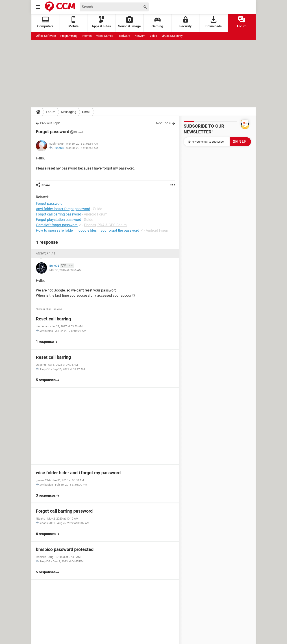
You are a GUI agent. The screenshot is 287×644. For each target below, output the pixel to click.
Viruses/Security (172, 36)
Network (140, 36)
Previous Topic (50, 123)
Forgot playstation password (59, 220)
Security (186, 22)
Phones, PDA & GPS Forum (105, 225)
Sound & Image (129, 22)
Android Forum (96, 214)
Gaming (157, 22)
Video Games (105, 36)
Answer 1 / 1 (46, 253)
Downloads (214, 22)
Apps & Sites (101, 22)
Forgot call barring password (59, 214)
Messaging (69, 112)
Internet (87, 36)
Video (153, 36)
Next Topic (163, 123)
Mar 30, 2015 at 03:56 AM (82, 148)
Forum (242, 22)
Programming (69, 36)
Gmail (86, 112)
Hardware (124, 36)
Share (46, 185)
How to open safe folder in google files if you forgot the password (88, 230)
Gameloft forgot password (57, 225)
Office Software (46, 36)
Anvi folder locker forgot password (63, 209)
